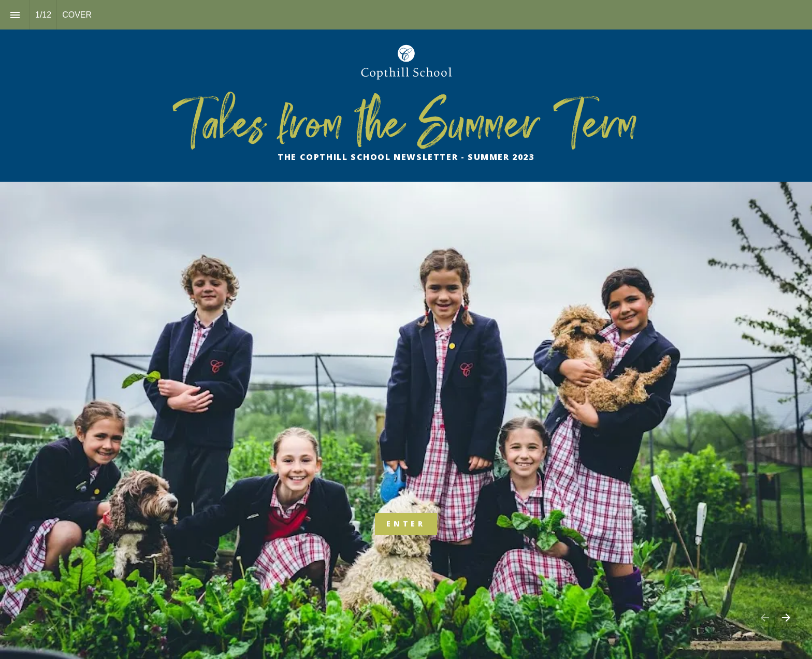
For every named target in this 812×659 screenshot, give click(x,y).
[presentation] (406, 106)
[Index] (15, 15)
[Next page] (786, 617)
